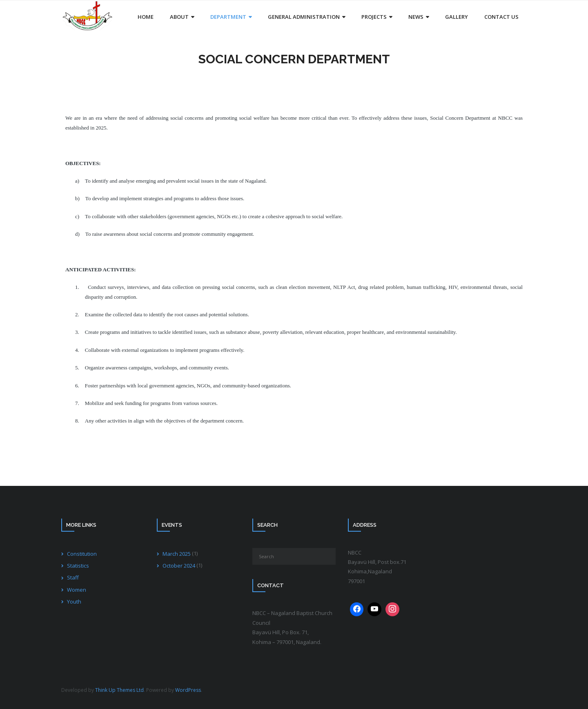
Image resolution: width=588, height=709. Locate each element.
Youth (74, 602)
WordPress (188, 690)
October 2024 (179, 566)
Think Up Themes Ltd (119, 690)
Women (77, 590)
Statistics (78, 566)
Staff (73, 577)
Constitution (82, 554)
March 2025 (177, 554)
